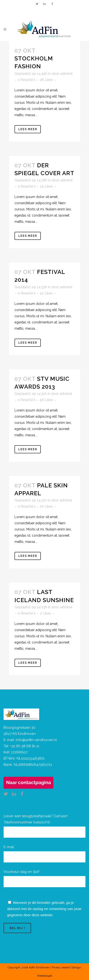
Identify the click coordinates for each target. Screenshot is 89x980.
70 (46, 506)
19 (46, 186)
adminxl (66, 74)
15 (46, 293)
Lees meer (28, 129)
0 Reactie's (27, 80)
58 (47, 400)
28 (47, 80)
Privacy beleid (61, 967)
